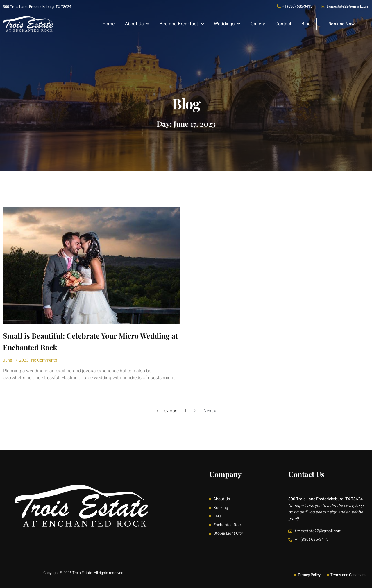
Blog (306, 24)
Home (109, 24)
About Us (137, 24)
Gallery (258, 24)
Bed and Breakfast (182, 24)
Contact (283, 24)
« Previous (167, 411)
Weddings (227, 24)
